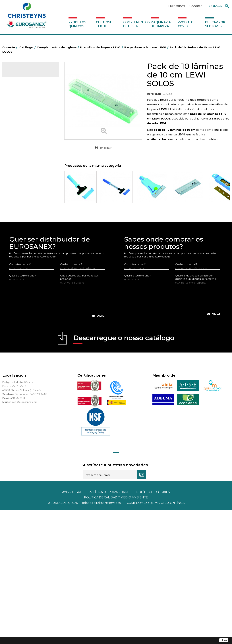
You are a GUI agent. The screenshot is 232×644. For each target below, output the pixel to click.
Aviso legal (72, 626)
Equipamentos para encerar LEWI (32, 256)
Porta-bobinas (18, 192)
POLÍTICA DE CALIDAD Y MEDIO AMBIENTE (116, 631)
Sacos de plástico (20, 119)
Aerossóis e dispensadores (25, 102)
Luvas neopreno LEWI (25, 279)
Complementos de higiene (136, 24)
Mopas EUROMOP (20, 186)
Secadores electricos (22, 209)
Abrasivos (15, 97)
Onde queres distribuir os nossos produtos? (79, 411)
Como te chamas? (20, 398)
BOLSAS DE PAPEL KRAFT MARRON (30, 125)
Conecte (11, 47)
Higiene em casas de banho (26, 175)
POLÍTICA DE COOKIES (153, 626)
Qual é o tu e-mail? (71, 398)
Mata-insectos (18, 181)
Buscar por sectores (215, 24)
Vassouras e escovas (21, 158)
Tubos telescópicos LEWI (27, 244)
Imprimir (106, 148)
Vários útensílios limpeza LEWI (30, 250)
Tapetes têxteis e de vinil (24, 169)
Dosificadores (18, 285)
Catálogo (19, 72)
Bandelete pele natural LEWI (29, 273)
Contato (196, 6)
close (224, 640)
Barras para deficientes (23, 113)
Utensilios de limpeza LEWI (25, 220)
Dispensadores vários (22, 290)
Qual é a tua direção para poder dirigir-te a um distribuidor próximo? (196, 411)
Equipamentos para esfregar (26, 147)
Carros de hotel (18, 130)
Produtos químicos (77, 24)
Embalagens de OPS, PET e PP (27, 153)
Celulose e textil (105, 24)
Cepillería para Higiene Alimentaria (30, 164)
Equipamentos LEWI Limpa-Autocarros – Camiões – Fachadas (30, 265)
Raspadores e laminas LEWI (28, 238)
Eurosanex (176, 6)
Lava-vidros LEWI (22, 232)
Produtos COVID (187, 24)
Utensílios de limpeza (22, 214)
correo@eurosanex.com (23, 536)
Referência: (155, 94)
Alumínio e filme (19, 108)
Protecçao (16, 198)
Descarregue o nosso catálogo (124, 473)
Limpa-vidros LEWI (23, 226)
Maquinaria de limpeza (161, 24)
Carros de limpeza (20, 136)
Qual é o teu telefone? (22, 409)
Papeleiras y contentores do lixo (28, 141)
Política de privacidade (109, 626)
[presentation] (57, 437)
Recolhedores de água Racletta (28, 203)
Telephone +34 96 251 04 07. (31, 528)
